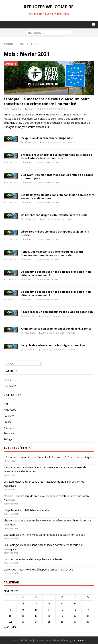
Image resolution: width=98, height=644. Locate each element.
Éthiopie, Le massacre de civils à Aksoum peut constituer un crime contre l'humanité (46, 101)
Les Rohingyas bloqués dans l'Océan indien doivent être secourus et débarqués (58, 197)
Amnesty (9, 433)
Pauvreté (9, 416)
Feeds (7, 380)
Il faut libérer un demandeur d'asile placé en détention (57, 312)
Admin (31, 109)
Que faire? (10, 386)
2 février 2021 (30, 350)
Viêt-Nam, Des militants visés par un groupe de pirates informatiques (57, 176)
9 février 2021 (13, 259)
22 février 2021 (13, 202)
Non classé (10, 410)
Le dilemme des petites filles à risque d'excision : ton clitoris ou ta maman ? (56, 273)
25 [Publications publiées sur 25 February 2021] (49, 622)
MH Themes (78, 640)
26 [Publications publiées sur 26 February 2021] (62, 622)
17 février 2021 (13, 239)
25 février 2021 (31, 142)
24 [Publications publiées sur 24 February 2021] (36, 622)
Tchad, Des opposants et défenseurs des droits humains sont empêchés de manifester (52, 253)
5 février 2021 (13, 279)
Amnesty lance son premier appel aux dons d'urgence (56, 329)
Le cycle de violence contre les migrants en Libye (53, 345)
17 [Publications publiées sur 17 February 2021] (36, 616)
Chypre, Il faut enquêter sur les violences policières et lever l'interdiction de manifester (56, 156)
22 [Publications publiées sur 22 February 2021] (10, 622)
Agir (6, 404)
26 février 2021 (15, 109)
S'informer (10, 428)
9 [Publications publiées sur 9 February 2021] (23, 610)
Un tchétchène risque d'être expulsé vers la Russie (54, 215)
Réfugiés (9, 439)
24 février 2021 (13, 162)
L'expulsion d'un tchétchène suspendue (47, 138)
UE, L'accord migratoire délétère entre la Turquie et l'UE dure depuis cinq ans (49, 457)
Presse (8, 422)
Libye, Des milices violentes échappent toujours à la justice (55, 233)
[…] (47, 127)
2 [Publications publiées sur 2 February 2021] (23, 603)
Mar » (15, 627)
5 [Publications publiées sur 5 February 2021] (62, 603)
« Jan (6, 627)
